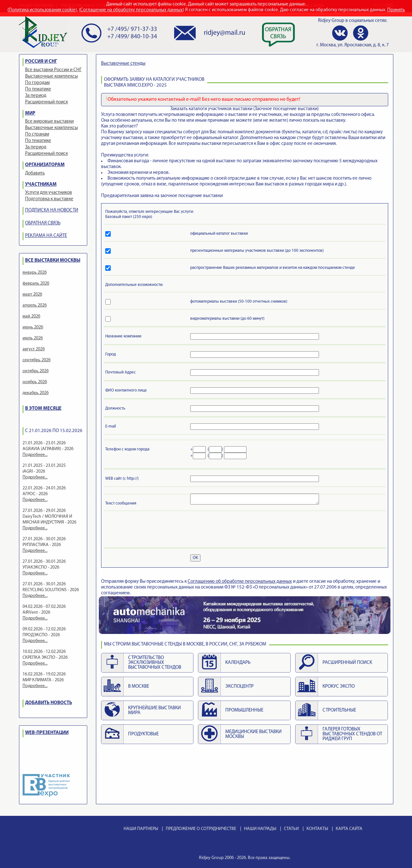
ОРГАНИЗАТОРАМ (45, 165)
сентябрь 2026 (37, 360)
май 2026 (31, 316)
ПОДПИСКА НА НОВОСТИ (52, 210)
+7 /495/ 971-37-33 (132, 29)
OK (195, 558)
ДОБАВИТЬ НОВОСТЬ (49, 703)
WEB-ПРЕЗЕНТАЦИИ (47, 733)
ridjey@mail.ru (225, 33)
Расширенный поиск (47, 102)
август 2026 (34, 349)
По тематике (38, 89)
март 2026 (32, 294)
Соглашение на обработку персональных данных (131, 10)
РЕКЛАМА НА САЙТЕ (46, 236)
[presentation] (154, 530)
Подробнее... (35, 455)
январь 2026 (35, 273)
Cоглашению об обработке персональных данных (240, 582)
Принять (396, 10)
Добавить (35, 173)
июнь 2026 (33, 327)
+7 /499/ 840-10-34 (132, 37)
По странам (37, 134)
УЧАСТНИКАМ (41, 185)
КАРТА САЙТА (349, 829)
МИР (30, 113)
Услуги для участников (49, 193)
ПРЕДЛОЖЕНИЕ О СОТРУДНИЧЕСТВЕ (201, 829)
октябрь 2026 (36, 371)
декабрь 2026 (36, 393)
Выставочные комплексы (51, 76)
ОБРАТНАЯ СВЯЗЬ (43, 223)
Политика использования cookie (42, 10)
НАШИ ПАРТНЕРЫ (141, 829)
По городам (37, 83)
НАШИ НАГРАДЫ (260, 829)
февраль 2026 (36, 283)
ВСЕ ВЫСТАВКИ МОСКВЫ (53, 261)
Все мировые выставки (49, 122)
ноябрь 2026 (35, 382)
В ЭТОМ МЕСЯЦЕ (43, 409)
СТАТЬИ (291, 829)
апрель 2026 (35, 305)
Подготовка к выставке (49, 199)
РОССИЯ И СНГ (41, 62)
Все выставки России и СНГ (53, 70)
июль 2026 (33, 338)
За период (36, 96)
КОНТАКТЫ (317, 829)
